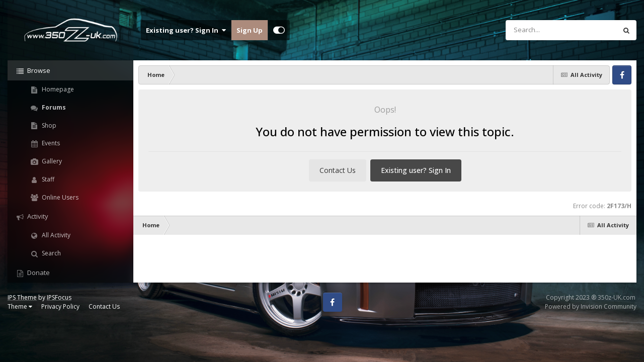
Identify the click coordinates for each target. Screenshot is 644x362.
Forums (53, 107)
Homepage (57, 89)
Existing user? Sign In (186, 30)
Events (50, 143)
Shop (48, 125)
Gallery (51, 161)
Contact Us (338, 170)
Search (51, 253)
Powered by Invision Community (591, 306)
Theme (20, 306)
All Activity (55, 235)
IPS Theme (22, 297)
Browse (38, 70)
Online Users (59, 197)
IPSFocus (59, 297)
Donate (38, 273)
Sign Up (250, 30)
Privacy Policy (60, 306)
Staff (47, 179)
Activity (37, 216)
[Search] (535, 30)
